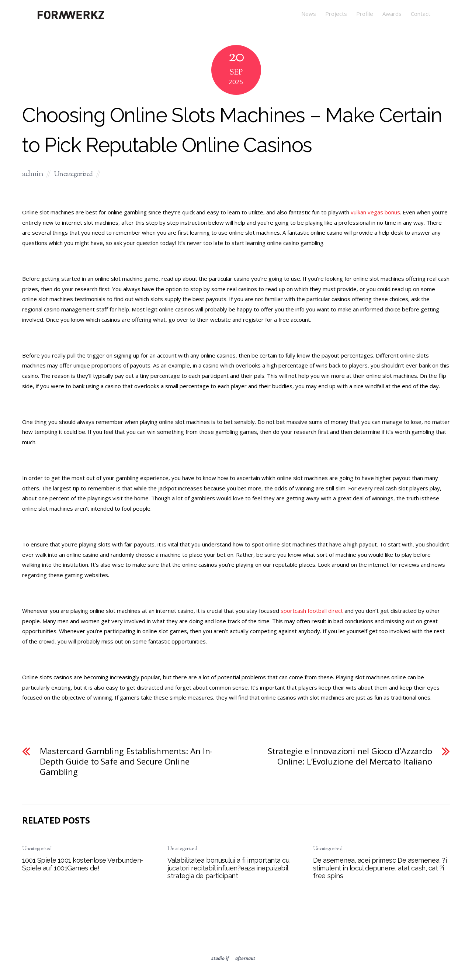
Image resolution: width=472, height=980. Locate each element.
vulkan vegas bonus (375, 212)
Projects (336, 14)
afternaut (245, 958)
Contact (421, 14)
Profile (365, 14)
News (309, 14)
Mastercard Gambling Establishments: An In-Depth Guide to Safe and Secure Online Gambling (126, 761)
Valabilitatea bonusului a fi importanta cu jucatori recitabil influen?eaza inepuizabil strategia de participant (228, 868)
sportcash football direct (312, 611)
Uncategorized (74, 175)
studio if (220, 958)
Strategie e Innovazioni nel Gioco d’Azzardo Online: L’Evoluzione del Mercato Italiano (350, 756)
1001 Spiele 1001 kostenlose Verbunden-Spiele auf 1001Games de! (83, 864)
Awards (392, 14)
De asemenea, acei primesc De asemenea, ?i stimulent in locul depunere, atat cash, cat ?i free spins (380, 868)
